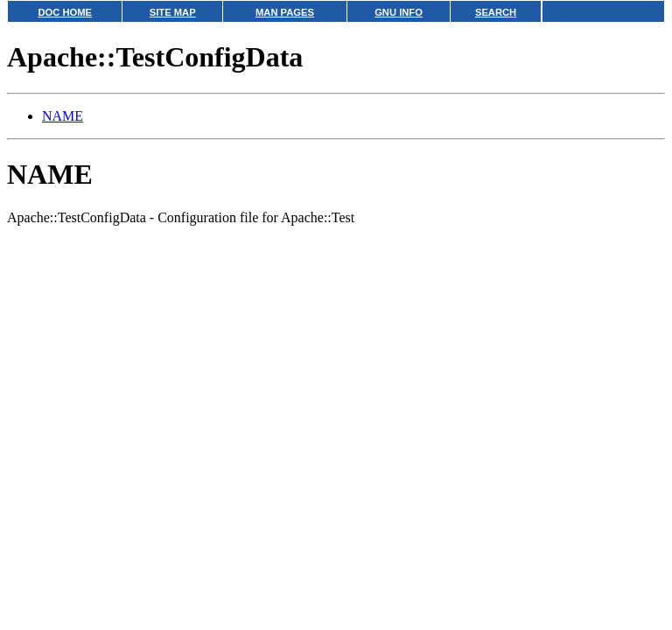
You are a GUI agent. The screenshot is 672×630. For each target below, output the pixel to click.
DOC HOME (65, 12)
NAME (63, 116)
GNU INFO (399, 12)
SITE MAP (173, 12)
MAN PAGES (285, 12)
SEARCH (496, 12)
